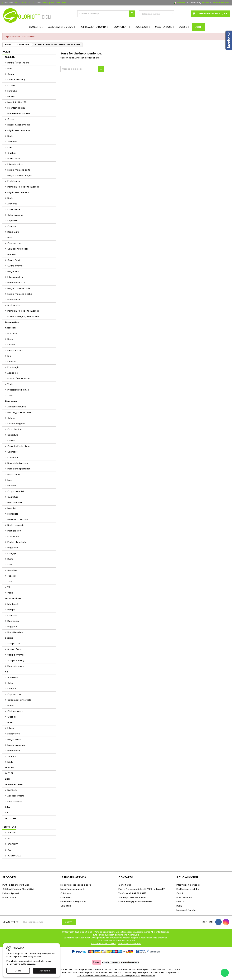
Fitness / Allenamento (19, 125)
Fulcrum (10, 768)
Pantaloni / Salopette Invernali (23, 187)
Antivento (12, 142)
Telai (10, 582)
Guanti (11, 722)
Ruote (10, 559)
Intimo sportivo (15, 277)
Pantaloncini (14, 181)
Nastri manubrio (16, 525)
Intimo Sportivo (15, 164)
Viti (9, 587)
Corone (11, 441)
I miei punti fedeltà (186, 910)
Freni (10, 480)
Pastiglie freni (14, 531)
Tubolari (12, 576)
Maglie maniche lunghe (20, 176)
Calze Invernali (15, 215)
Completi (12, 226)
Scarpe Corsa (15, 649)
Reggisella (13, 548)
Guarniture (13, 497)
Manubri (12, 508)
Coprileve (13, 452)
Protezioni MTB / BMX (18, 390)
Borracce (12, 333)
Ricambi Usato (15, 801)
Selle (10, 565)
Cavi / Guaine (15, 429)
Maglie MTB (13, 271)
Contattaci (66, 906)
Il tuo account (187, 877)
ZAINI (10, 395)
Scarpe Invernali (16, 655)
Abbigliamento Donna (17, 130)
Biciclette (10, 57)
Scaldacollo (14, 305)
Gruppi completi (16, 491)
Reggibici (12, 627)
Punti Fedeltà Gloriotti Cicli (16, 885)
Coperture (13, 435)
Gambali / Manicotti (18, 249)
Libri (7, 779)
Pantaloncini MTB (16, 283)
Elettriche (12, 91)
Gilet (10, 147)
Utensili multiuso (16, 632)
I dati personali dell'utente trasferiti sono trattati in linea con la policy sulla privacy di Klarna (116, 976)
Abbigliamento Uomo (17, 192)
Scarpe (9, 638)
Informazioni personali (188, 885)
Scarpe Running (16, 660)
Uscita (18, 971)
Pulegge (12, 553)
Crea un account (220, 3)
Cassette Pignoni (16, 424)
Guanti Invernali (15, 266)
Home (6, 52)
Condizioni (66, 897)
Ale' (7, 672)
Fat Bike (11, 97)
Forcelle (12, 486)
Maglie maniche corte (19, 170)
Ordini (180, 893)
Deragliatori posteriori (19, 469)
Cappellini (13, 221)
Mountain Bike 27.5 (17, 102)
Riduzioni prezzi (11, 893)
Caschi (11, 345)
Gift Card (10, 818)
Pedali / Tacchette (17, 542)
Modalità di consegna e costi (76, 885)
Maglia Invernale (16, 745)
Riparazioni (13, 621)
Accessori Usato (16, 796)
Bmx (10, 68)
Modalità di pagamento (73, 889)
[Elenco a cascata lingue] (181, 3)
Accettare (45, 971)
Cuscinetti (13, 457)
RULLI (8, 813)
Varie (10, 384)
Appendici (13, 373)
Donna (11, 706)
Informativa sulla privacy (73, 902)
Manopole (13, 514)
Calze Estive (14, 209)
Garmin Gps (12, 322)
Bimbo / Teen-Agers (18, 63)
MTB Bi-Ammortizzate (19, 113)
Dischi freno (14, 474)
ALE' (9, 850)
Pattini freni (13, 536)
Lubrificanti (13, 604)
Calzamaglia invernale (19, 700)
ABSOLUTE (12, 844)
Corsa (11, 74)
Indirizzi (180, 902)
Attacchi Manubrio (17, 407)
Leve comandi (15, 503)
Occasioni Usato (14, 784)
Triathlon (12, 756)
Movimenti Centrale (18, 519)
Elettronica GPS (15, 350)
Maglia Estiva (14, 739)
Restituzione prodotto (188, 889)
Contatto (126, 877)
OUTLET (9, 773)
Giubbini (12, 153)
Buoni (179, 906)
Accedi (205, 3)
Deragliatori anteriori (18, 463)
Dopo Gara (13, 232)
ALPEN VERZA (14, 856)
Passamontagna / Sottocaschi (23, 316)
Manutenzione (13, 598)
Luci (9, 356)
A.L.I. (9, 838)
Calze (10, 683)
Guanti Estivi (14, 159)
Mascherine (14, 734)
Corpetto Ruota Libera (19, 446)
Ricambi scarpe (16, 666)
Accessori (10, 328)
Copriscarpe (14, 243)
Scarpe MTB (14, 644)
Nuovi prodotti (10, 897)
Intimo (11, 728)
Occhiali (12, 362)
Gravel (11, 119)
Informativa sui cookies (129, 944)
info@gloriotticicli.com (54, 3)
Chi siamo (66, 893)
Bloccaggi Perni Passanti (20, 412)
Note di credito (184, 897)
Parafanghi (13, 367)
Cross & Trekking (16, 80)
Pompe (11, 610)
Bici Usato (12, 790)
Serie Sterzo (14, 570)
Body (10, 136)
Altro (8, 807)
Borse (10, 339)
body (10, 762)
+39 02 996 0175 (22, 3)
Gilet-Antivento (15, 711)
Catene (11, 418)
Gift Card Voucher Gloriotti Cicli (18, 889)
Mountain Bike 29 (16, 108)
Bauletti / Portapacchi (19, 379)
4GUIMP (11, 833)
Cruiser (11, 85)
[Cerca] (106, 14)
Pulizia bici (13, 615)
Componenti (12, 401)
